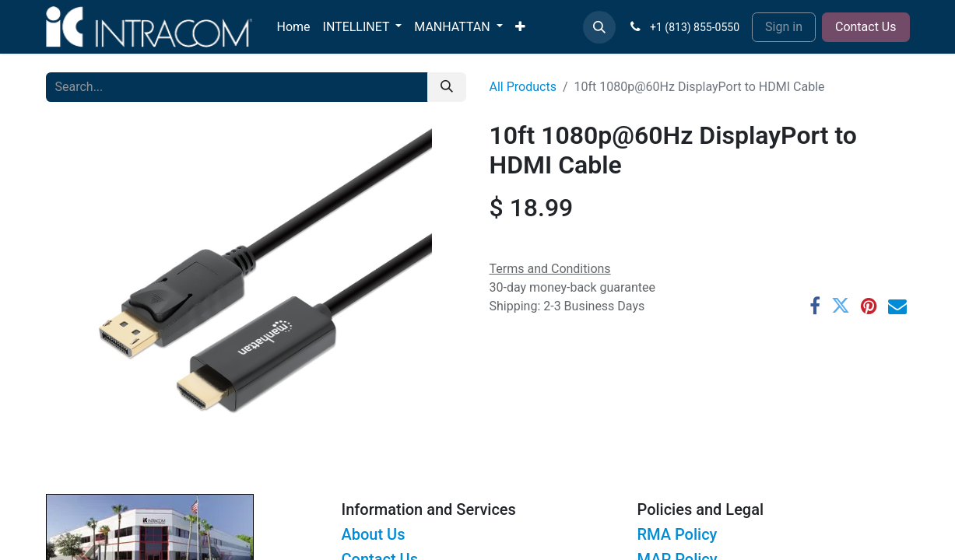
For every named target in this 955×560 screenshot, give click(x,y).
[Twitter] (841, 306)
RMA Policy (678, 534)
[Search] (447, 87)
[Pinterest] (869, 306)
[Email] (897, 306)
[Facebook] (815, 306)
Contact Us (866, 27)
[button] (599, 27)
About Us (374, 534)
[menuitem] (294, 27)
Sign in (784, 27)
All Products (523, 87)
